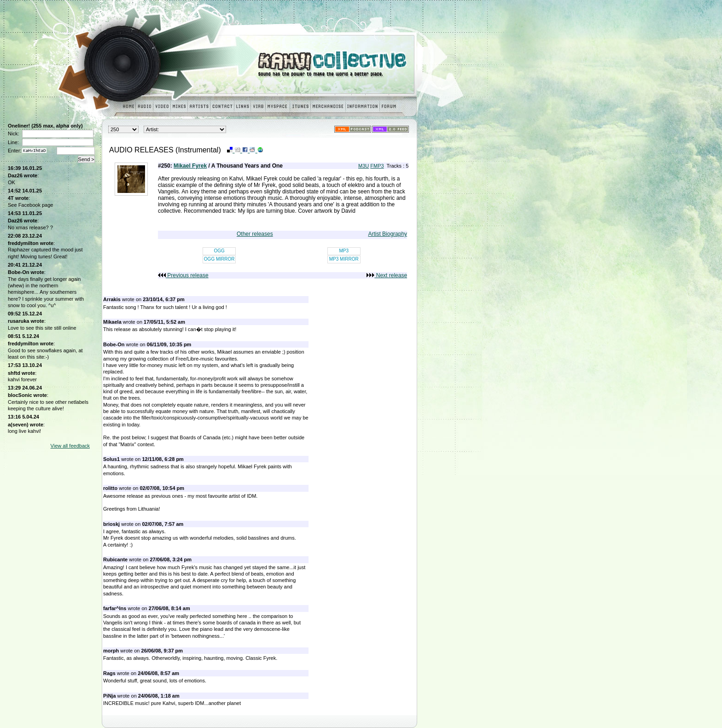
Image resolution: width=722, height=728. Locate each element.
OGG (219, 251)
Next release (387, 275)
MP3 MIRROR (344, 259)
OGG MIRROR (219, 259)
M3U (364, 166)
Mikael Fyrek (190, 166)
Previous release (183, 275)
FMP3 (377, 166)
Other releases (255, 234)
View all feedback (70, 446)
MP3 (344, 251)
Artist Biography (387, 234)
